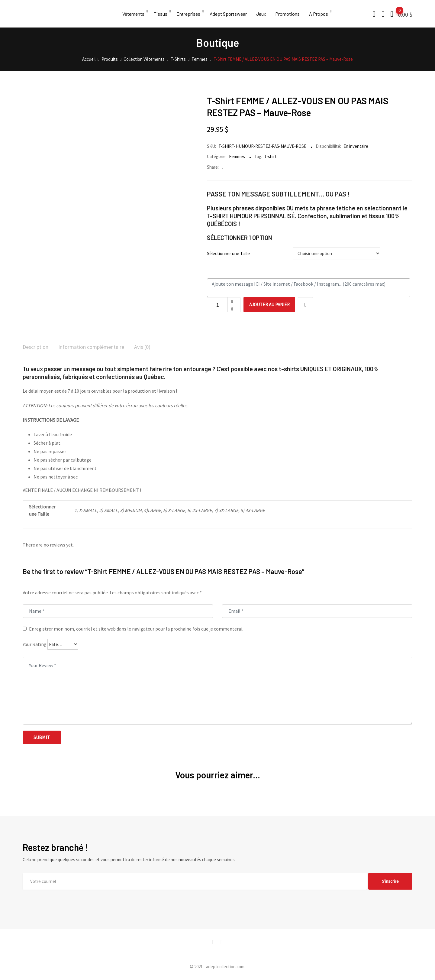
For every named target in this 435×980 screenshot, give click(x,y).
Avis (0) (156, 347)
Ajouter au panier (273, 305)
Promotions (291, 14)
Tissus (161, 14)
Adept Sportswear (230, 14)
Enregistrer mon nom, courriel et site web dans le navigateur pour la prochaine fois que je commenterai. (136, 629)
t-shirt (271, 156)
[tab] (37, 348)
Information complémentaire (100, 347)
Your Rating (35, 645)
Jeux (264, 14)
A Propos (323, 14)
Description (37, 347)
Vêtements (133, 14)
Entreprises (190, 14)
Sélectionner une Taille (228, 253)
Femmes (237, 156)
